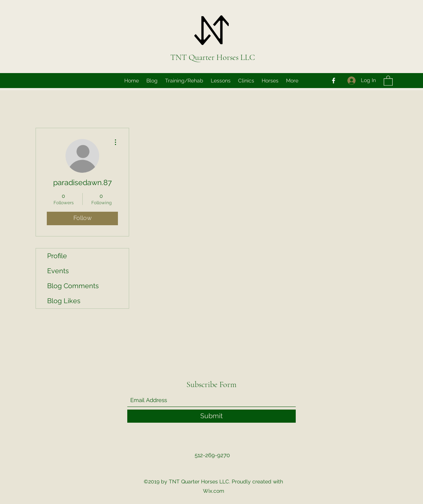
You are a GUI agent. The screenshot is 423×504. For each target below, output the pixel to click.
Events (58, 271)
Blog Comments (73, 286)
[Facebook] (334, 81)
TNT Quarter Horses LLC (213, 57)
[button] (388, 80)
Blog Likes (64, 301)
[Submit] (211, 416)
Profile (57, 256)
